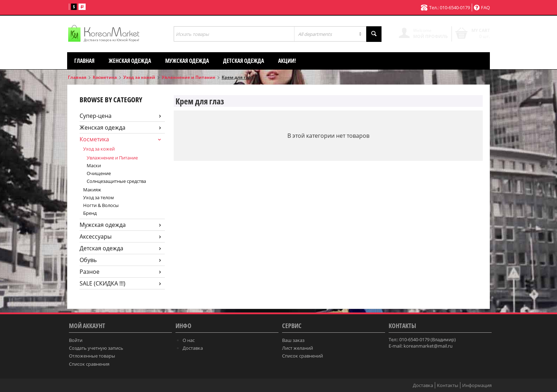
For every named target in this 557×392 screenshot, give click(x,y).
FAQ (482, 7)
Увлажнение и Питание (188, 77)
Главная (84, 61)
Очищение (99, 173)
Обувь (120, 260)
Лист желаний (298, 348)
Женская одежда (130, 61)
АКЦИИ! (287, 61)
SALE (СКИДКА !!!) (120, 283)
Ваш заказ (293, 340)
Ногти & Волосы (101, 205)
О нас (189, 340)
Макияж (92, 190)
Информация (477, 385)
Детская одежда (244, 61)
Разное (120, 272)
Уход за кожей (139, 77)
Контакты (448, 385)
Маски (94, 165)
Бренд (90, 213)
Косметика (105, 77)
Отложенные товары (92, 356)
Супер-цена (120, 116)
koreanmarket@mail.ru (428, 346)
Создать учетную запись (96, 348)
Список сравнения (89, 364)
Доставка (193, 348)
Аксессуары (120, 236)
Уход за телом (99, 197)
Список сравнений (302, 356)
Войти (76, 340)
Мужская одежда (187, 61)
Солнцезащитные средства (116, 181)
